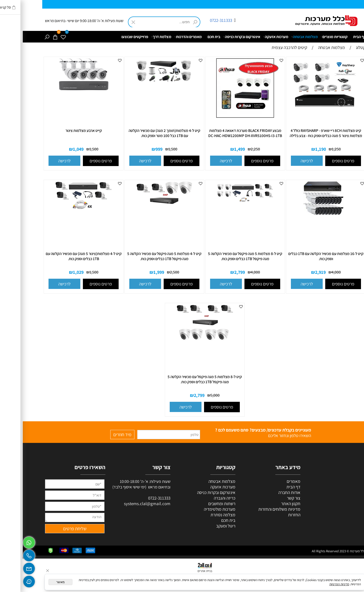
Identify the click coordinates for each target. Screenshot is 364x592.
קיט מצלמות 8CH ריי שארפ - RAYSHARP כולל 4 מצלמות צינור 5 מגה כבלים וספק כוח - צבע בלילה (303, 133)
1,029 (55, 272)
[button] (284, 161)
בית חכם (191, 37)
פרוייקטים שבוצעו (112, 37)
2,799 (217, 272)
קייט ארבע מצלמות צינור (61, 131)
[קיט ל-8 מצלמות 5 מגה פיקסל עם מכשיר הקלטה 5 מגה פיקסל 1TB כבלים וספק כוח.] (222, 205)
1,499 (217, 149)
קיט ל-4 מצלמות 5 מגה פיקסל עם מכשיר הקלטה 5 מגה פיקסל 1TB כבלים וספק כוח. (142, 256)
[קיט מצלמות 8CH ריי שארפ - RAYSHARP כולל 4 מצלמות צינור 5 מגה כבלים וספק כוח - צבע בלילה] (303, 108)
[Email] (6, 567)
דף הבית (337, 37)
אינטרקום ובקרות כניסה (219, 37)
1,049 (55, 149)
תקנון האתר (268, 504)
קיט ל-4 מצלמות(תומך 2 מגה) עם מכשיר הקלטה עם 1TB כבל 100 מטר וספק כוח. (142, 133)
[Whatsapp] (6, 541)
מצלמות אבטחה (282, 37)
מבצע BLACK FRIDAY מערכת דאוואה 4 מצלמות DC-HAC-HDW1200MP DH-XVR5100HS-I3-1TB (222, 133)
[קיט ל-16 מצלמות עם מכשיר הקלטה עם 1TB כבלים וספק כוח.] (303, 229)
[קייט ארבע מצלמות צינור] (61, 108)
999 (136, 149)
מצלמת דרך (138, 37)
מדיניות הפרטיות (317, 584)
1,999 (136, 272)
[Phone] (6, 554)
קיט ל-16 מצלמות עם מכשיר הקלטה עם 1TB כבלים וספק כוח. (303, 256)
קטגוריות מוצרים (311, 37)
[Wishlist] (40, 37)
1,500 (150, 149)
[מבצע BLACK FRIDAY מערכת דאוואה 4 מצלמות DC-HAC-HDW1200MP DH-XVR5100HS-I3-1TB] (222, 118)
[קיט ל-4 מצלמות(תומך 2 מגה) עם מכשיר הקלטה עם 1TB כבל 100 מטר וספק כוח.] (142, 84)
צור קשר (271, 498)
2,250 (233, 149)
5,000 (192, 395)
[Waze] (6, 580)
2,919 (298, 272)
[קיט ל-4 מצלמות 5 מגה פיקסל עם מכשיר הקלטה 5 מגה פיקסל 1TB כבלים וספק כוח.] (142, 205)
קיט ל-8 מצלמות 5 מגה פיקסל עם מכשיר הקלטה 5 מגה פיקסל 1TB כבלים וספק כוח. (222, 256)
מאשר (38, 582)
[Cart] (32, 37)
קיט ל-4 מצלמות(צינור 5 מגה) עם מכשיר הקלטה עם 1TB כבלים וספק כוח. (61, 256)
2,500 (152, 272)
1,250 (314, 149)
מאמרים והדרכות (165, 37)
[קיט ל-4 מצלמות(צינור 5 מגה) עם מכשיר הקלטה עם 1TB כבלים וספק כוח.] (61, 210)
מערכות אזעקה (253, 37)
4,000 (313, 272)
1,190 (298, 149)
